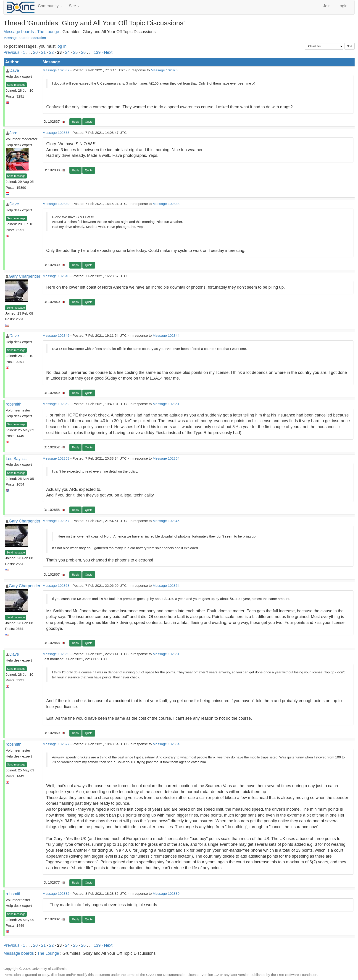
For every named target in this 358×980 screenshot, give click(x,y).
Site (74, 6)
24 (67, 52)
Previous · (13, 52)
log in (62, 46)
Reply (75, 122)
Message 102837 (56, 70)
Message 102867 (56, 521)
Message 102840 (56, 276)
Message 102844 (166, 335)
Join (327, 6)
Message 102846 (166, 521)
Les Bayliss (16, 459)
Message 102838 (56, 133)
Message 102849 (56, 335)
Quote (89, 122)
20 (35, 52)
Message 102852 (56, 404)
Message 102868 (56, 586)
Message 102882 (56, 893)
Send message (16, 85)
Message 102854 (166, 458)
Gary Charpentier (25, 276)
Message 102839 (56, 204)
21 (43, 52)
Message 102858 (56, 458)
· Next (107, 52)
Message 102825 (164, 70)
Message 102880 (166, 893)
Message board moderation (25, 38)
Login (342, 6)
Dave (14, 70)
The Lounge (48, 32)
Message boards (19, 32)
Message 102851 (166, 404)
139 (97, 52)
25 (75, 52)
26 (83, 52)
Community (50, 6)
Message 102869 (56, 654)
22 (51, 52)
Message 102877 (56, 744)
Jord (13, 133)
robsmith (14, 404)
